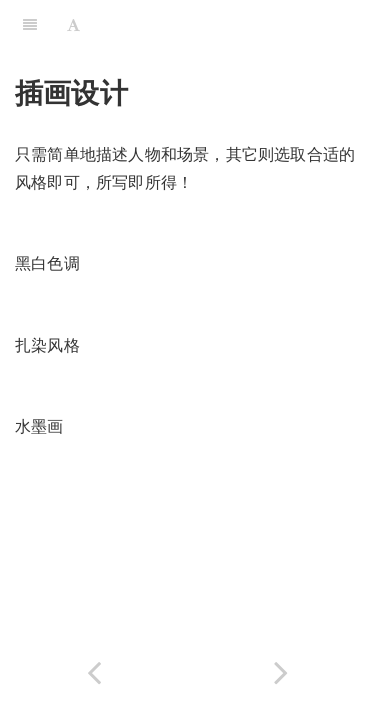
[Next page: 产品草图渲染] (282, 672)
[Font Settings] (73, 25)
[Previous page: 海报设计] (94, 672)
